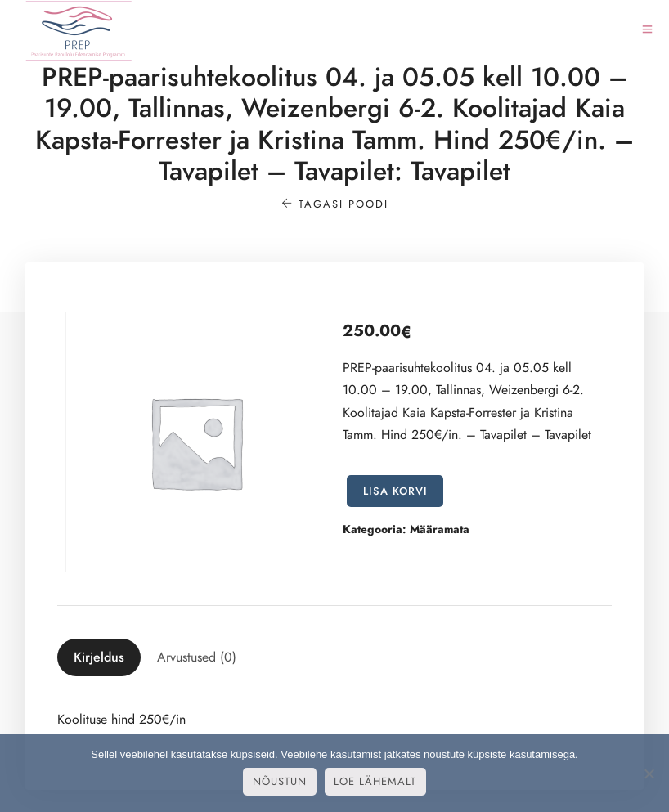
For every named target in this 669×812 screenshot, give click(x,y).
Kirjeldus (99, 657)
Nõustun (280, 782)
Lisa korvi (395, 491)
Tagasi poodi (335, 204)
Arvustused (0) (197, 657)
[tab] (99, 657)
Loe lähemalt (375, 782)
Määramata (440, 529)
